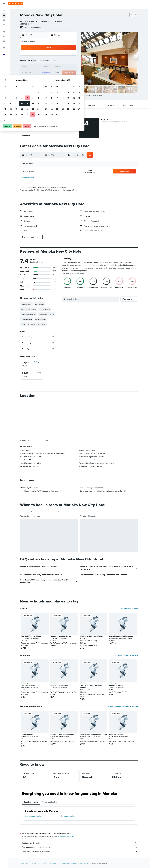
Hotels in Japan (53, 863)
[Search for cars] (4, 20)
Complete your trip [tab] (31, 802)
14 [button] (60, 67)
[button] (4, 4)
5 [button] (49, 62)
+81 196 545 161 (26, 24)
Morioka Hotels (85, 863)
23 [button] (71, 73)
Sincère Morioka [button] (27, 734)
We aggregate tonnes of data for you (80, 847)
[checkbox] (32, 364)
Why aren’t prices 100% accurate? (80, 851)
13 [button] (55, 67)
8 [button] (66, 62)
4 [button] (44, 62)
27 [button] (55, 78)
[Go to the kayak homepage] (16, 4)
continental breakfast (29, 314)
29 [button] (66, 78)
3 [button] (38, 62)
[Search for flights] (4, 11)
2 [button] (71, 56)
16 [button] (71, 67)
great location (40, 304)
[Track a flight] (4, 37)
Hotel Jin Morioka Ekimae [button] (60, 685)
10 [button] (38, 67)
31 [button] (38, 84)
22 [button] (66, 73)
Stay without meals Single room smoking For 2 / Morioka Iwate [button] (121, 637)
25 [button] (43, 78)
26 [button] (49, 78)
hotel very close (27, 319)
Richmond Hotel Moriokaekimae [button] (63, 734)
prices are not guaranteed (66, 836)
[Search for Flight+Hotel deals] (4, 25)
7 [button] (60, 62)
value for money (41, 319)
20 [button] (55, 73)
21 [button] (60, 73)
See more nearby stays (129, 608)
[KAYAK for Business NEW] (4, 41)
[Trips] (4, 48)
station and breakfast (28, 309)
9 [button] (71, 62)
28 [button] (60, 78)
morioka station (27, 304)
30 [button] (71, 78)
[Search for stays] (4, 15)
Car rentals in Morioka (33, 816)
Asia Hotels (42, 863)
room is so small (44, 309)
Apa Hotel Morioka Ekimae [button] (31, 636)
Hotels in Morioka (68, 816)
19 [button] (49, 73)
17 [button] (38, 73)
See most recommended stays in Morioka (122, 706)
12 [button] (49, 67)
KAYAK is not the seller (80, 843)
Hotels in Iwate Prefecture (69, 863)
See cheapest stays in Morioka (126, 655)
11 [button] (43, 67)
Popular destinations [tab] (50, 802)
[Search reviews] (92, 299)
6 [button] (55, 62)
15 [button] (66, 67)
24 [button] (38, 78)
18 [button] (44, 73)
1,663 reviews (35, 27)
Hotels (34, 863)
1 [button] (66, 56)
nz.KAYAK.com (25, 863)
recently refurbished (39, 324)
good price (25, 324)
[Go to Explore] (4, 32)
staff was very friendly (46, 314)
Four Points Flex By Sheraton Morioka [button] (91, 686)
